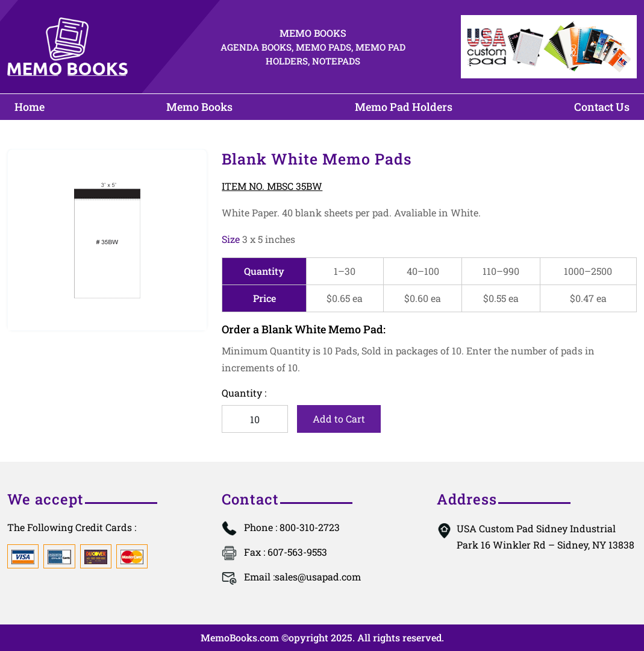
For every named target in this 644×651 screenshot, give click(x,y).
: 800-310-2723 (292, 527)
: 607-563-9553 (286, 552)
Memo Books (199, 107)
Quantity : (244, 393)
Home (30, 107)
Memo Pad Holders (404, 107)
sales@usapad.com (302, 577)
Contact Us (602, 107)
